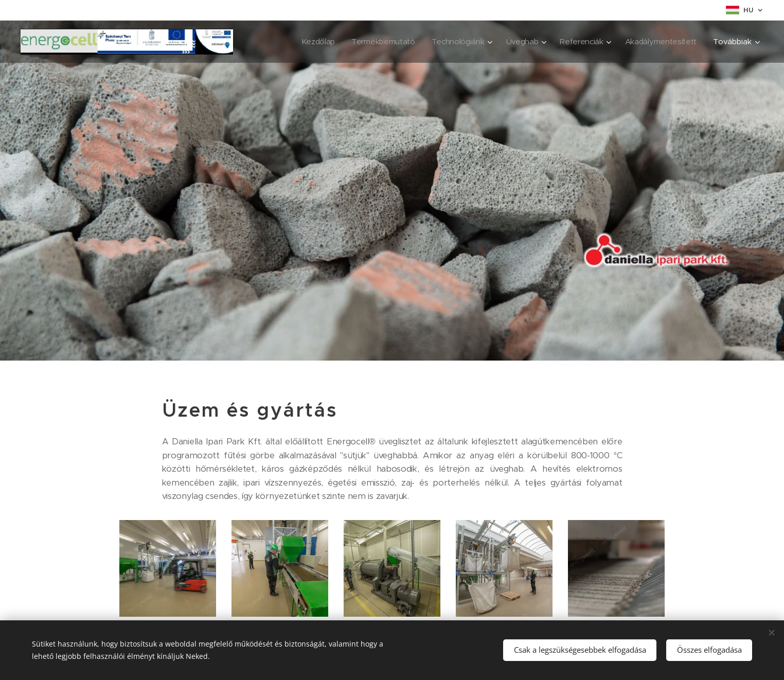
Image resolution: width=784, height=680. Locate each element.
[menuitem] (310, 42)
